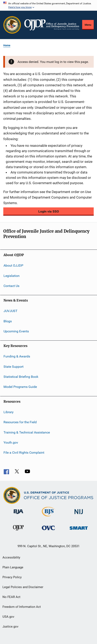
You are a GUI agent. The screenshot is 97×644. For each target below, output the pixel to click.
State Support (13, 366)
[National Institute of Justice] (79, 515)
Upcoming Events (16, 331)
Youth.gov (11, 442)
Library (9, 412)
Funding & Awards (17, 356)
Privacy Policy (12, 577)
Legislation (12, 276)
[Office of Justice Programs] (12, 25)
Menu (88, 25)
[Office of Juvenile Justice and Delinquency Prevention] (18, 531)
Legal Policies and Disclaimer (23, 587)
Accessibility (11, 557)
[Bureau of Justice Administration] (18, 515)
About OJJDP (13, 265)
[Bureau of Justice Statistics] (48, 517)
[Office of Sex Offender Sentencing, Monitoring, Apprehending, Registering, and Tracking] (79, 530)
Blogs (8, 321)
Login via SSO (49, 211)
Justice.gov (10, 627)
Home (7, 45)
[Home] (52, 25)
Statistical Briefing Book (21, 377)
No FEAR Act (11, 597)
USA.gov (8, 617)
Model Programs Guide (20, 387)
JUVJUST (11, 311)
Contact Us (11, 286)
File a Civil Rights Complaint (24, 453)
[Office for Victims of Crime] (48, 531)
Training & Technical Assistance (27, 432)
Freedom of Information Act (22, 607)
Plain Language (13, 567)
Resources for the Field (20, 422)
